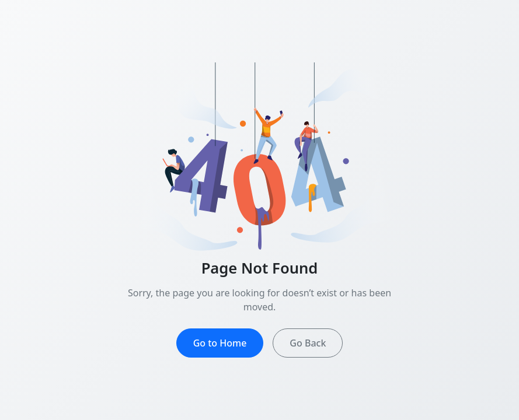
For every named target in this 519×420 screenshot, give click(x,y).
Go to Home (220, 343)
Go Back (308, 343)
